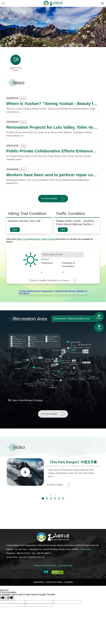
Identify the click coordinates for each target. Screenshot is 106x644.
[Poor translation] (10, 601)
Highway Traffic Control (43, 242)
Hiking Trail (22, 242)
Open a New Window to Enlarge (26, 403)
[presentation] (51, 497)
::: (5, 83)
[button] (43, 501)
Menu (3, 3)
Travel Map (85, 552)
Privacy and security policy (45, 568)
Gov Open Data (66, 568)
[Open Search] (103, 3)
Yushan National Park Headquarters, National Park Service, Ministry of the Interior (53, 295)
